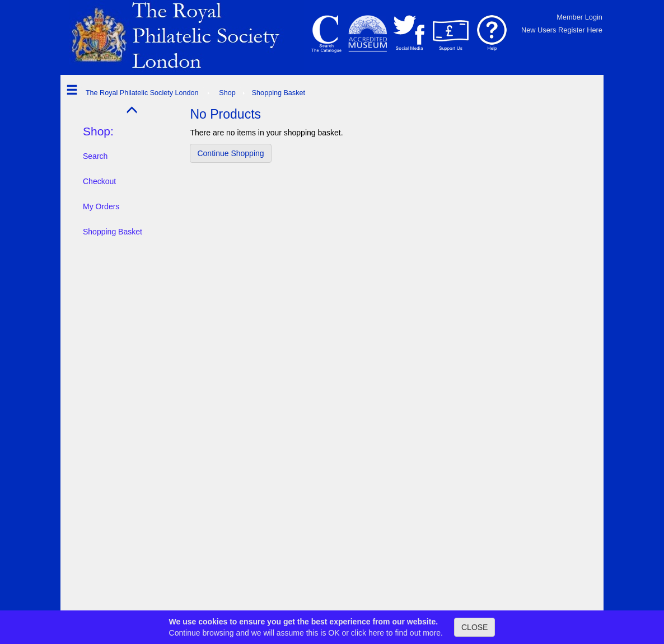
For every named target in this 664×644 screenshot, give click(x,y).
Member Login (579, 17)
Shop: (98, 131)
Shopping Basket (113, 232)
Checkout (99, 181)
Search (95, 156)
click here (368, 633)
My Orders (101, 206)
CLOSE (474, 627)
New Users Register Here (562, 30)
